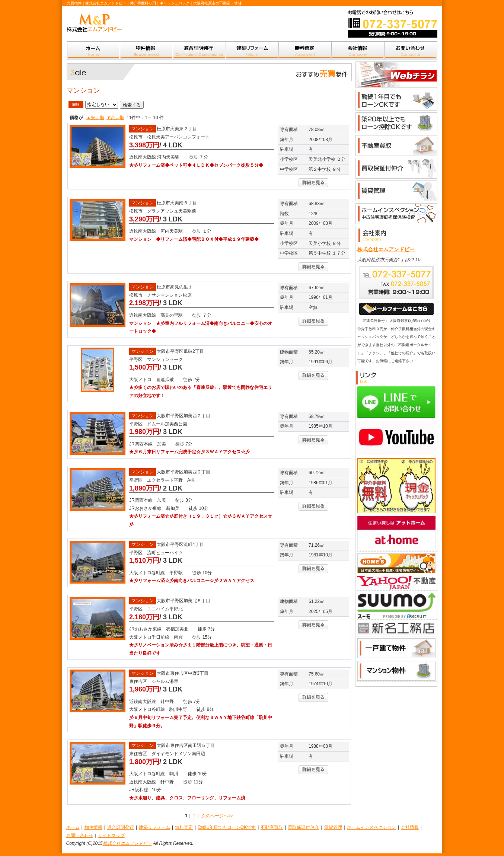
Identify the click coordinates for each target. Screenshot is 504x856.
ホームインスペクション (371, 827)
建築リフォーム (154, 827)
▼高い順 (115, 118)
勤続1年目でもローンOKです (227, 827)
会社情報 (410, 827)
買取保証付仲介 (303, 827)
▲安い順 (95, 118)
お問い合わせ (80, 836)
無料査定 (184, 827)
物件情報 (93, 827)
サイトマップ (111, 836)
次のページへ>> (217, 816)
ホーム (73, 827)
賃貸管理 (333, 827)
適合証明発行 (121, 827)
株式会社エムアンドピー (386, 249)
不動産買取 (272, 827)
